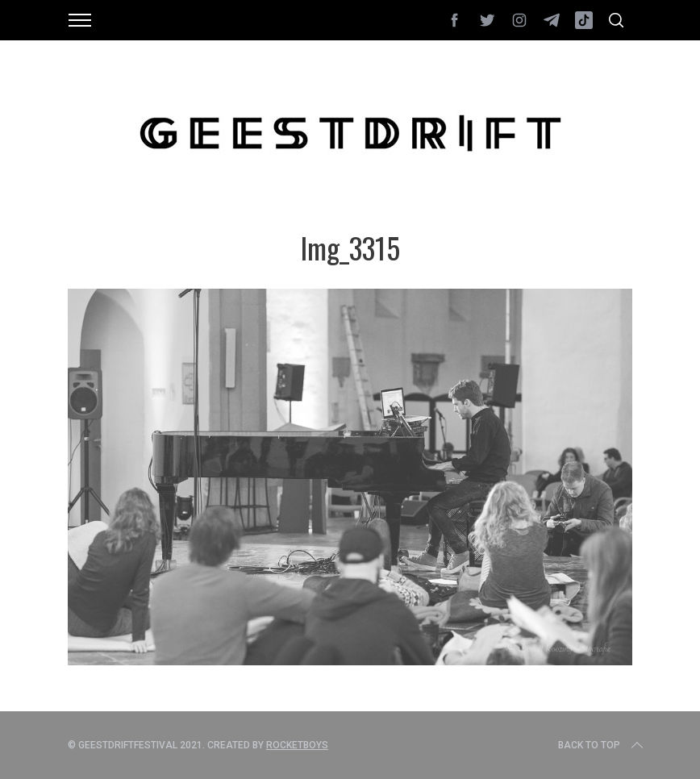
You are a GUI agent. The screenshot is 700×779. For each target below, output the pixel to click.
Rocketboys (297, 745)
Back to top (602, 745)
